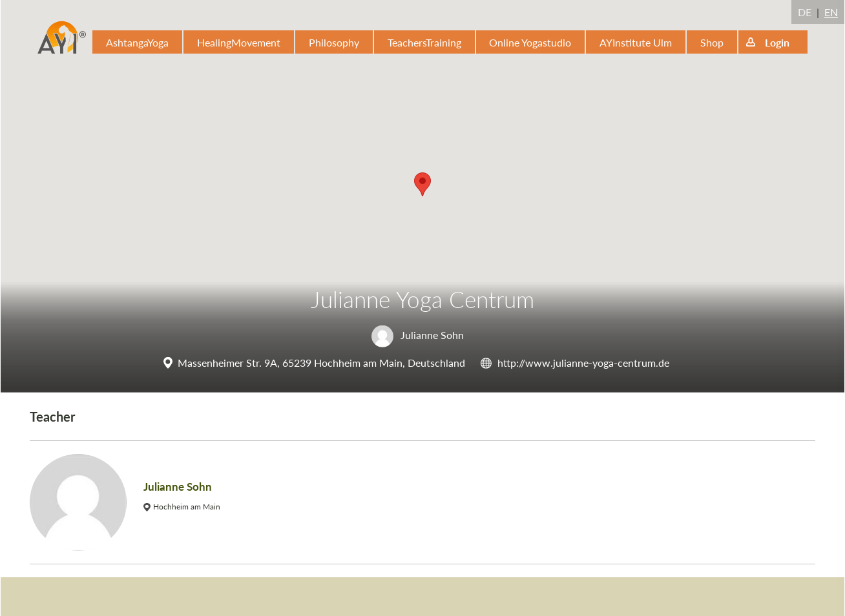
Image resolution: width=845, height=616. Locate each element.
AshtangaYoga (137, 42)
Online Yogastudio (530, 42)
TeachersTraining (424, 42)
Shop (712, 42)
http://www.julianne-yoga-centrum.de (583, 363)
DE (805, 12)
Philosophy (334, 42)
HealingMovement (239, 42)
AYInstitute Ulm (636, 42)
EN (831, 12)
